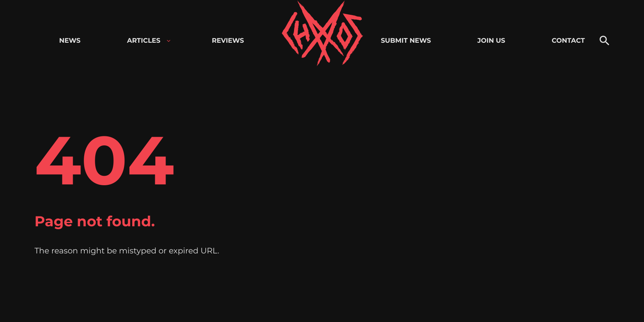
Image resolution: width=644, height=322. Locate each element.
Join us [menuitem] (491, 41)
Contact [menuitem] (568, 41)
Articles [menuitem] (144, 41)
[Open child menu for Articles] (169, 41)
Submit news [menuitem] (406, 41)
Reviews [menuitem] (228, 41)
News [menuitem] (70, 41)
